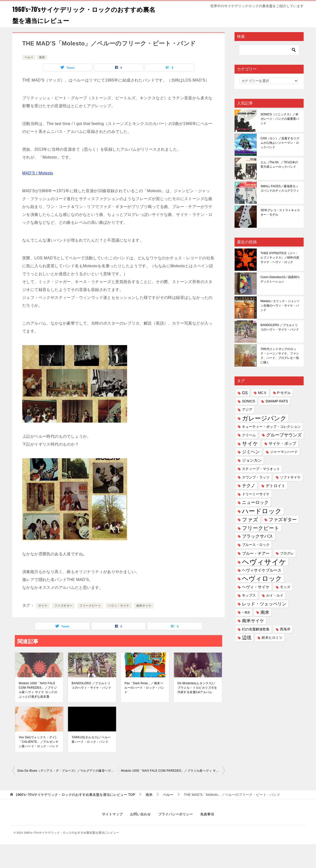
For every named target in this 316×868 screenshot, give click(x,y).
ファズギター (63, 606)
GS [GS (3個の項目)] (245, 393)
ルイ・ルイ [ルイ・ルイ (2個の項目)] (275, 595)
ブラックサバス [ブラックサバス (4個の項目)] (257, 536)
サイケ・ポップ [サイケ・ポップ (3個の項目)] (282, 443)
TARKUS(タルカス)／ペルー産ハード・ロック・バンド (91, 740)
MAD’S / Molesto (38, 173)
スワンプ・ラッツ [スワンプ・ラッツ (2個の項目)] (256, 477)
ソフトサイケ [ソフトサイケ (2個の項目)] (290, 477)
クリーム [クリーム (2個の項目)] (249, 435)
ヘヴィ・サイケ (119, 606)
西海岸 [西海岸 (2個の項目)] (285, 629)
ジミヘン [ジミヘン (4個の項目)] (251, 452)
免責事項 (207, 814)
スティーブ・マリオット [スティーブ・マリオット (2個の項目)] (261, 469)
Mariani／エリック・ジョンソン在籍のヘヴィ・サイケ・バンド (280, 306)
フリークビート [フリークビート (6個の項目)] (261, 528)
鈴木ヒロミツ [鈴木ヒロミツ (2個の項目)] (272, 638)
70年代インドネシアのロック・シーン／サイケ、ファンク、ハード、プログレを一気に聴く (280, 356)
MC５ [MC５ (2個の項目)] (262, 393)
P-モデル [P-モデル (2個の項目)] (284, 393)
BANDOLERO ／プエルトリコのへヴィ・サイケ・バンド (91, 685)
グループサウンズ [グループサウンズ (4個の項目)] (284, 435)
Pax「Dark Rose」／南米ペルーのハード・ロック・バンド (144, 688)
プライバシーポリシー (176, 814)
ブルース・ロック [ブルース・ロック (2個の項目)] (256, 545)
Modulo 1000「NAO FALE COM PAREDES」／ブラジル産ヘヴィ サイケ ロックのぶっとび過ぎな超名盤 (38, 690)
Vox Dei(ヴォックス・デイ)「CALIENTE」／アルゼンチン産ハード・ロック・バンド (39, 742)
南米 (42, 57)
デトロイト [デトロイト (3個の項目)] (276, 486)
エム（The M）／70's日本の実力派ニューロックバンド (279, 165)
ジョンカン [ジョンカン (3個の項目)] (252, 460)
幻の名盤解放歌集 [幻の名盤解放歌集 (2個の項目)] (256, 629)
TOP (75, 795)
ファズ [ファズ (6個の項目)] (250, 520)
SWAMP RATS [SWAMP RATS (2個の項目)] (277, 401)
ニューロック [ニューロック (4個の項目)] (255, 502)
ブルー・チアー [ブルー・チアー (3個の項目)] (256, 553)
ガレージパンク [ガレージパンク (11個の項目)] (264, 418)
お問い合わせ (140, 814)
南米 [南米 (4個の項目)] (265, 612)
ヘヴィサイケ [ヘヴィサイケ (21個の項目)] (264, 562)
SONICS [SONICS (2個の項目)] (248, 401)
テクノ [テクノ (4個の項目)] (249, 486)
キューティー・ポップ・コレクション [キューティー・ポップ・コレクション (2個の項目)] (271, 427)
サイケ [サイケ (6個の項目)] (250, 444)
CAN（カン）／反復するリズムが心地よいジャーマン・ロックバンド (280, 143)
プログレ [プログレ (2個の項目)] (287, 553)
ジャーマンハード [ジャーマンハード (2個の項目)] (284, 452)
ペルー (29, 57)
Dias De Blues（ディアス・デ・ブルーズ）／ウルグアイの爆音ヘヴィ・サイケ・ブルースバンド (68, 771)
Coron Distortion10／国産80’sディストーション (280, 279)
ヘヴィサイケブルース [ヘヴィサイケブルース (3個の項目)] (262, 570)
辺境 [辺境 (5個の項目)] (247, 638)
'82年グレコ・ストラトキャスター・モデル (280, 212)
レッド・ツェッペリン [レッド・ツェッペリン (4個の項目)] (264, 604)
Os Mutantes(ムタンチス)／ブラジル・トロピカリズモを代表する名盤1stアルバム (197, 688)
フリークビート (90, 606)
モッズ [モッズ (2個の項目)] (285, 587)
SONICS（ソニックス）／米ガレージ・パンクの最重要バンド (280, 119)
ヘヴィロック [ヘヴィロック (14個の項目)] (262, 579)
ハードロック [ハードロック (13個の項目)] (262, 511)
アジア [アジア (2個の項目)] (247, 410)
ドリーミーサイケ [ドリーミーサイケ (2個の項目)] (256, 494)
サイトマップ (112, 814)
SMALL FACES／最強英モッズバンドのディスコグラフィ (280, 188)
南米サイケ (144, 606)
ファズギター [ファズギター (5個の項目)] (283, 520)
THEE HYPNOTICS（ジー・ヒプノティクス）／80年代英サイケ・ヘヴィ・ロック (280, 258)
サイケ (43, 606)
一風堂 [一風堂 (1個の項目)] (246, 612)
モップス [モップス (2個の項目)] (249, 595)
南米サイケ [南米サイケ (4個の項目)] (253, 621)
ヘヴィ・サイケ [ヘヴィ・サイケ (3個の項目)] (256, 587)
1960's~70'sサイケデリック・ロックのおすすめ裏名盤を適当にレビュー (83, 14)
